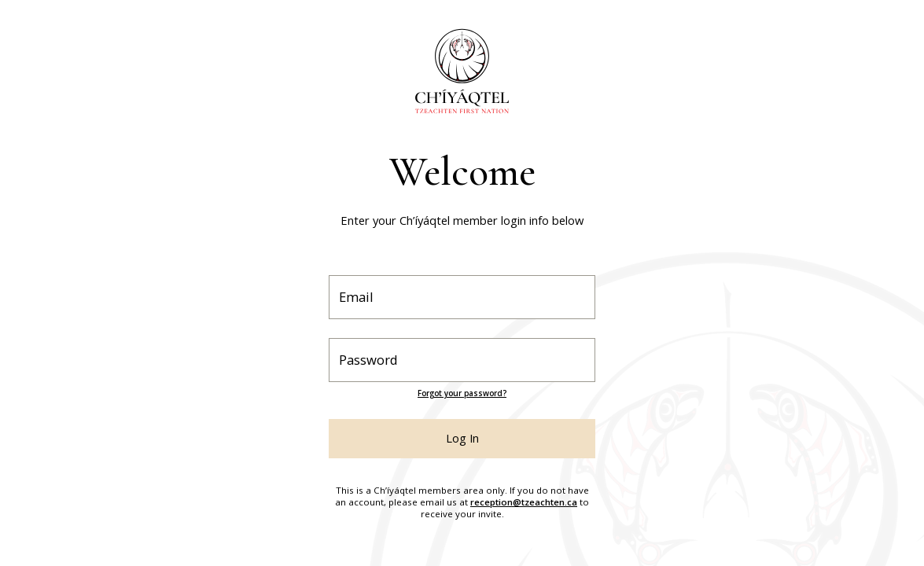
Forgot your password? (462, 393)
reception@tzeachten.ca (524, 502)
